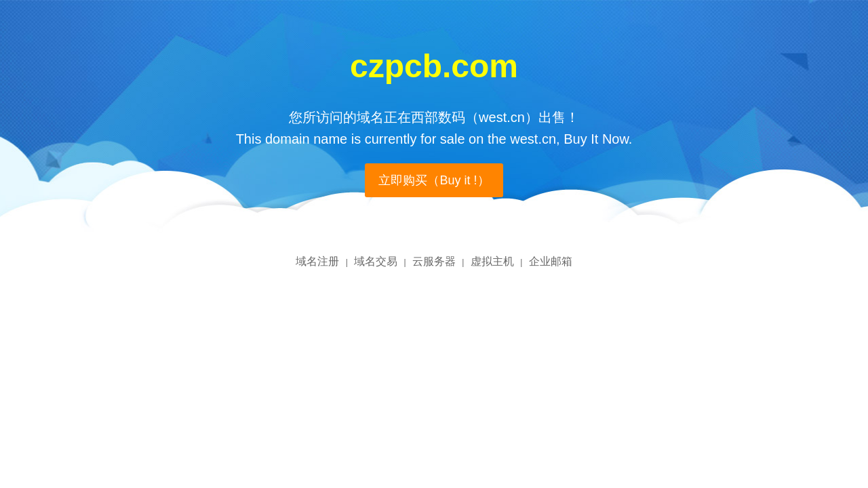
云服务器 (434, 261)
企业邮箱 (551, 261)
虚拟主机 (492, 261)
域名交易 (376, 261)
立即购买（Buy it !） (434, 180)
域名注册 (317, 261)
